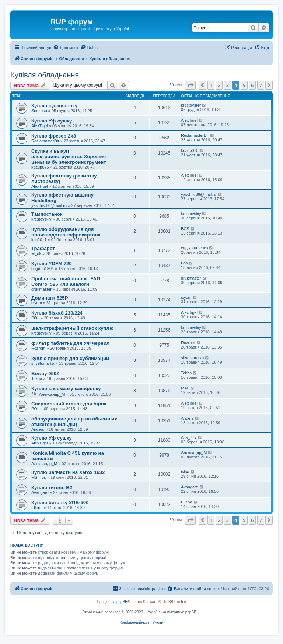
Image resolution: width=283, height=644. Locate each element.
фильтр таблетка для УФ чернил (70, 343)
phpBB (122, 602)
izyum (37, 303)
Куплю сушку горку (54, 106)
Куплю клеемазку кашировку (66, 389)
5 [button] (244, 85)
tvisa (185, 472)
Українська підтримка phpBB (172, 612)
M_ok (36, 253)
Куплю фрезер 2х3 (54, 136)
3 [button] (228, 85)
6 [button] (252, 85)
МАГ (185, 388)
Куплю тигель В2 (52, 487)
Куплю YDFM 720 (52, 264)
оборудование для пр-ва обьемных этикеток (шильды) (74, 422)
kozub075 (40, 167)
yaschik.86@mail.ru (49, 205)
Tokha (37, 378)
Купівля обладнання (45, 75)
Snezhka (39, 111)
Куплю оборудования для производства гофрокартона (66, 232)
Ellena (37, 508)
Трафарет (43, 248)
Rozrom (39, 348)
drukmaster (41, 289)
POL (35, 318)
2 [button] (219, 85)
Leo (184, 263)
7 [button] (261, 85)
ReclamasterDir (45, 141)
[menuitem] (65, 48)
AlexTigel (40, 126)
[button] (190, 85)
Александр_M (52, 394)
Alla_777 (189, 437)
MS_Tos (39, 477)
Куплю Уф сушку (52, 438)
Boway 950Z (45, 373)
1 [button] (211, 85)
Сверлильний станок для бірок (69, 404)
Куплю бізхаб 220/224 (57, 313)
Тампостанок (47, 214)
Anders (38, 429)
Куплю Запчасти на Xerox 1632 (68, 472)
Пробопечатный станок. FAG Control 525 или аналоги (66, 281)
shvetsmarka (43, 363)
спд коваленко (195, 248)
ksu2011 (39, 240)
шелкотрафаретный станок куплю (72, 328)
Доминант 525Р (50, 298)
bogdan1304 (43, 269)
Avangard (40, 492)
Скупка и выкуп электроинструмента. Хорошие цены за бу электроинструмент (69, 157)
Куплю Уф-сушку (52, 121)
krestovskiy (191, 105)
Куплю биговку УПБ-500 (60, 503)
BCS (185, 229)
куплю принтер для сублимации (70, 358)
